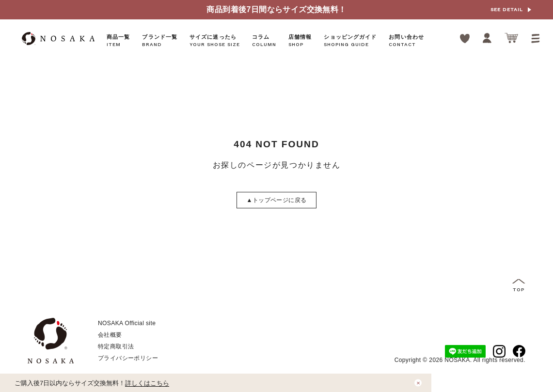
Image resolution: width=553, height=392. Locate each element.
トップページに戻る (277, 200)
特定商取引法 (116, 346)
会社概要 (110, 335)
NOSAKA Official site (127, 323)
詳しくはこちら (147, 383)
